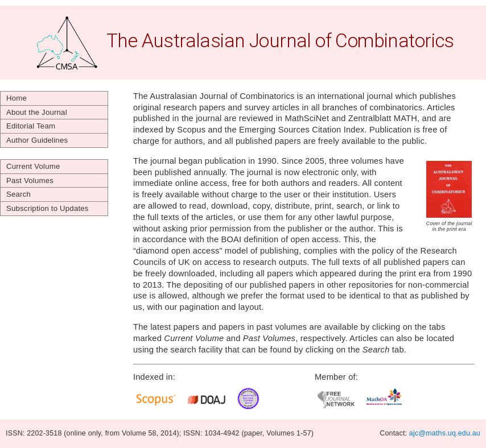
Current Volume (33, 166)
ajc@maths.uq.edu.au (445, 433)
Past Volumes (30, 181)
